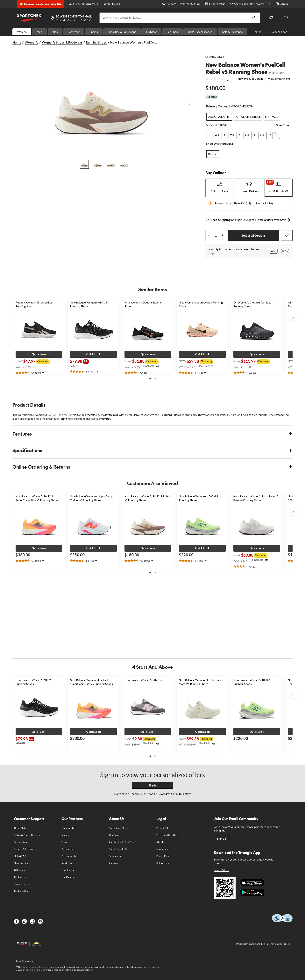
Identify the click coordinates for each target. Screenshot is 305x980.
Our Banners (68, 877)
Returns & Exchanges (25, 849)
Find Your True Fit (111, 4)
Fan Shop (172, 32)
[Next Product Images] (189, 105)
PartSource (67, 849)
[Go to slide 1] (84, 164)
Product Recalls (22, 884)
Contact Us (20, 877)
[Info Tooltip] (288, 220)
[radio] (219, 117)
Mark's (65, 835)
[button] (254, 18)
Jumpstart (114, 863)
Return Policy (163, 863)
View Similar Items (279, 79)
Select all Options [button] (253, 235)
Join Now (184, 794)
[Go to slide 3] (111, 164)
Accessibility (163, 849)
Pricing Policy (163, 856)
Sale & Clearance (233, 32)
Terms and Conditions (168, 835)
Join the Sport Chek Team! (123, 842)
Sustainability (116, 856)
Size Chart (283, 125)
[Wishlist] (271, 18)
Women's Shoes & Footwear (62, 42)
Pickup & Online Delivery (27, 835)
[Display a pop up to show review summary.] (43, 373)
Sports (94, 32)
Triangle (66, 842)
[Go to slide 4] (124, 164)
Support (169, 4)
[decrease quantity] (209, 235)
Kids (55, 32)
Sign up (222, 839)
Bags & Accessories (200, 32)
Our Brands (115, 835)
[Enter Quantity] (216, 235)
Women (22, 32)
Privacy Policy (164, 828)
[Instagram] (32, 921)
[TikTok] (24, 921)
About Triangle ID (118, 849)
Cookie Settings (22, 891)
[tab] (219, 188)
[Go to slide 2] (98, 164)
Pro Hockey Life (70, 856)
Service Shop (279, 32)
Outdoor (151, 32)
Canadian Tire (69, 828)
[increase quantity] (222, 235)
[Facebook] (16, 921)
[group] (44, 361)
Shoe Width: (215, 143)
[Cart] (286, 18)
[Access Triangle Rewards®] (252, 4)
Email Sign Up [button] (191, 4)
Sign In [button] (282, 4)
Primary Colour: (217, 106)
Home (17, 42)
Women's (32, 42)
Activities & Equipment (122, 32)
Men (39, 32)
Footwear (74, 32)
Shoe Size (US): (216, 125)
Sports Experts (69, 863)
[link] (219, 79)
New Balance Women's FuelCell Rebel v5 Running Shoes (245, 68)
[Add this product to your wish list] (287, 235)
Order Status (215, 4)
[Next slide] (293, 318)
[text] (39, 373)
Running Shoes (96, 42)
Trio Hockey (68, 870)
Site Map (161, 842)
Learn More (92, 4)
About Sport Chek (118, 828)
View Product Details (250, 79)
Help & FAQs (21, 856)
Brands (257, 32)
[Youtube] (40, 921)
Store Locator (21, 863)
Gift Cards (19, 870)
